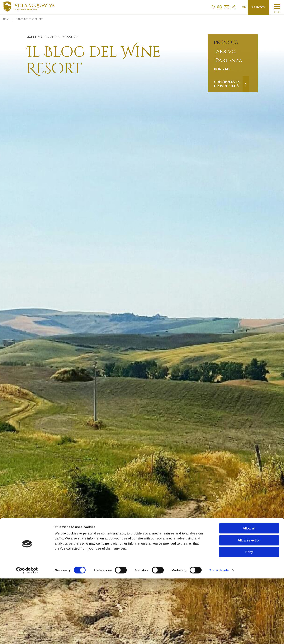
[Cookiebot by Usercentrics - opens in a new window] (27, 636)
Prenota (259, 7)
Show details (219, 636)
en (244, 7)
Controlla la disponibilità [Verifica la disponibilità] (227, 84)
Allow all (249, 594)
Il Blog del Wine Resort (29, 19)
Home (6, 19)
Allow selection (249, 606)
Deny (249, 618)
